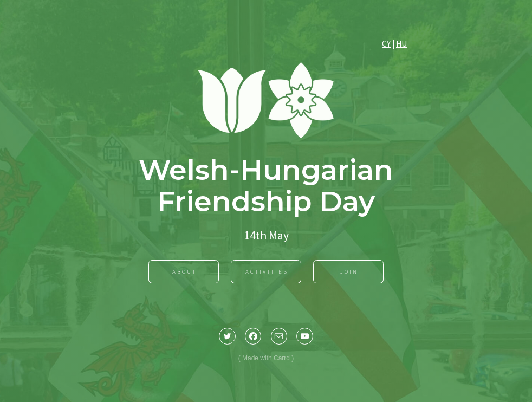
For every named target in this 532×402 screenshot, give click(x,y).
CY (386, 45)
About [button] (184, 272)
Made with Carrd (266, 359)
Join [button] (349, 272)
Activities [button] (267, 272)
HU (401, 45)
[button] (227, 337)
